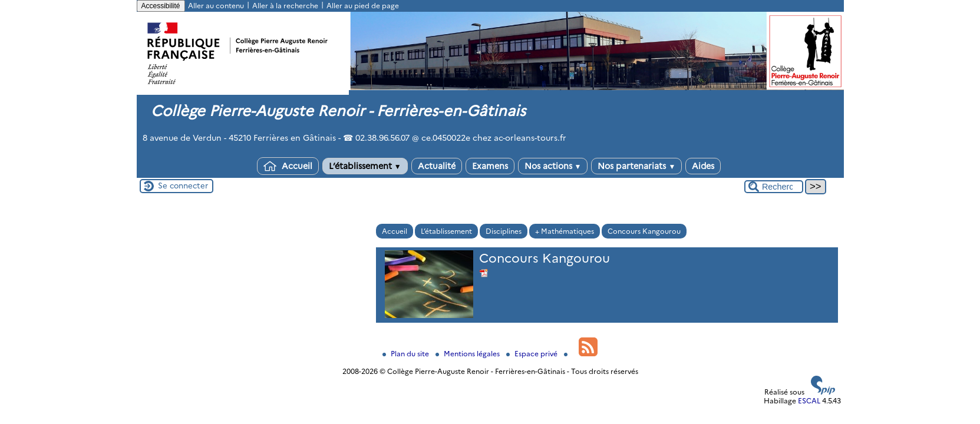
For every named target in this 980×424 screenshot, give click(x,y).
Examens (490, 166)
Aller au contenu (216, 6)
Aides (703, 166)
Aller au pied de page (363, 6)
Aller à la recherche (285, 6)
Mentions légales (468, 354)
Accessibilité (161, 6)
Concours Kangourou (644, 231)
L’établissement (365, 166)
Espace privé (533, 354)
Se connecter (183, 185)
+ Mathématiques (565, 231)
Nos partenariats (636, 166)
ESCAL (809, 401)
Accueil (288, 166)
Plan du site (407, 354)
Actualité (437, 166)
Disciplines (504, 231)
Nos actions (553, 166)
